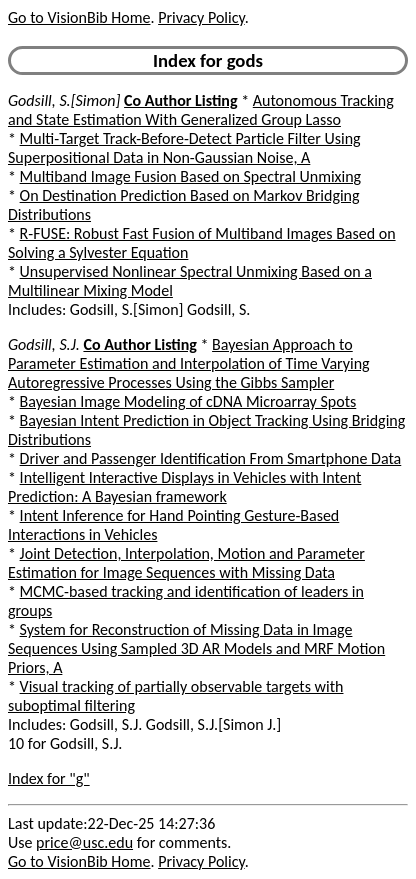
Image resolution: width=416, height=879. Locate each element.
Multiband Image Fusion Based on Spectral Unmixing (191, 176)
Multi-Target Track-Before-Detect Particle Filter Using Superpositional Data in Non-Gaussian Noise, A (184, 148)
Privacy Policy (201, 17)
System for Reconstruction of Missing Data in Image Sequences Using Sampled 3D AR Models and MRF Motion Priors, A (196, 648)
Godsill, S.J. (44, 344)
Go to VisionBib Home (79, 17)
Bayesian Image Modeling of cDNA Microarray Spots (188, 401)
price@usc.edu (84, 842)
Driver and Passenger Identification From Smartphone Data (211, 458)
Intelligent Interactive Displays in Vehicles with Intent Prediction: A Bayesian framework (184, 487)
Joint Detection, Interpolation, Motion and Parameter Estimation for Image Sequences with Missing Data (186, 563)
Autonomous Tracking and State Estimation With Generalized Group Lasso (201, 110)
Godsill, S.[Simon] (64, 100)
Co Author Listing (180, 100)
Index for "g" (49, 778)
